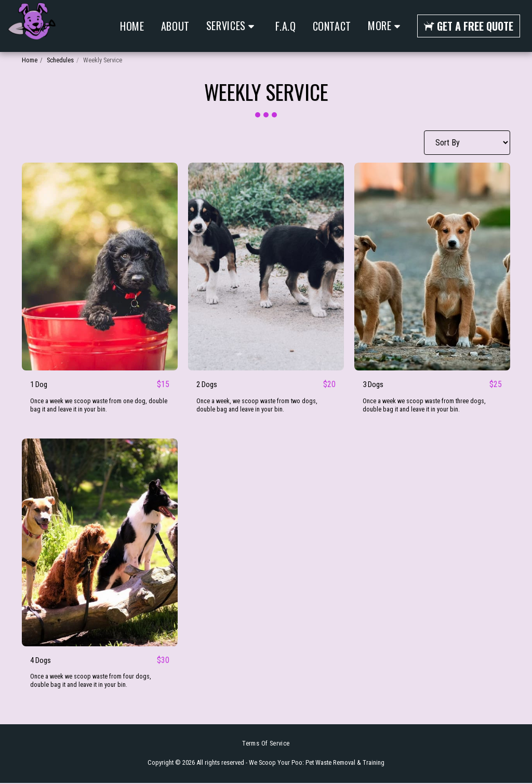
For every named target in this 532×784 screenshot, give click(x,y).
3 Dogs (374, 385)
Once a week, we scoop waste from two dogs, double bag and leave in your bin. (258, 406)
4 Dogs (42, 661)
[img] (100, 267)
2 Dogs (208, 385)
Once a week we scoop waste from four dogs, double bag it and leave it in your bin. (91, 682)
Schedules (60, 60)
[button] (233, 26)
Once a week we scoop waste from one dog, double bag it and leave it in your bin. (99, 406)
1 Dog (40, 385)
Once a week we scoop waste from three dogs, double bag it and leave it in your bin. (425, 406)
